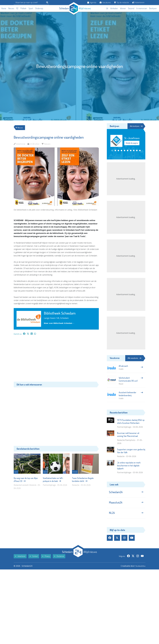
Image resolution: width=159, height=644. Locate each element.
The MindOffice (139, 570)
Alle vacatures (134, 358)
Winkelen (114, 8)
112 (17, 8)
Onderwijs (39, 8)
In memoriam (142, 8)
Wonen (123, 8)
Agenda (92, 2)
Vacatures (105, 2)
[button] (112, 151)
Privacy (46, 560)
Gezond (131, 8)
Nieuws (11, 8)
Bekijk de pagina (132, 143)
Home (4, 8)
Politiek (23, 8)
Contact (34, 560)
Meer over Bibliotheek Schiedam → (60, 323)
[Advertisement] (56, 360)
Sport (31, 8)
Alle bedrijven (135, 126)
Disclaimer (59, 560)
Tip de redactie (122, 2)
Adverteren (138, 2)
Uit (107, 8)
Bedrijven (153, 8)
